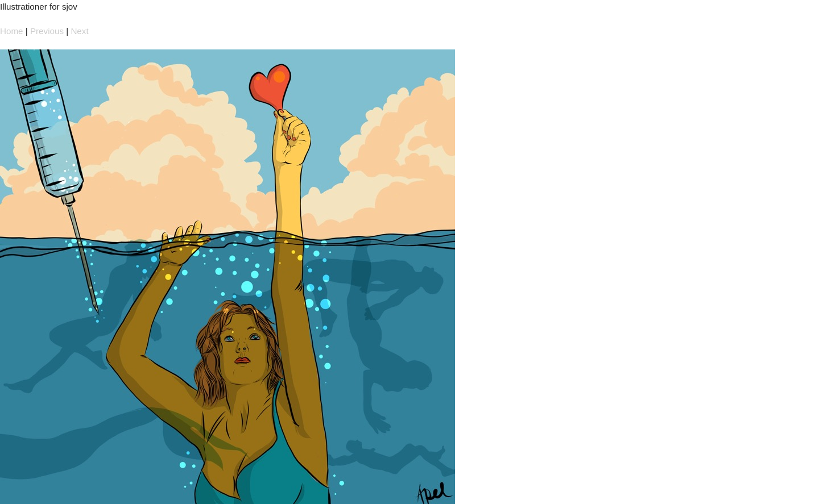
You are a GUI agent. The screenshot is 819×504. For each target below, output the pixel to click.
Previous (47, 31)
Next (79, 31)
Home (12, 31)
